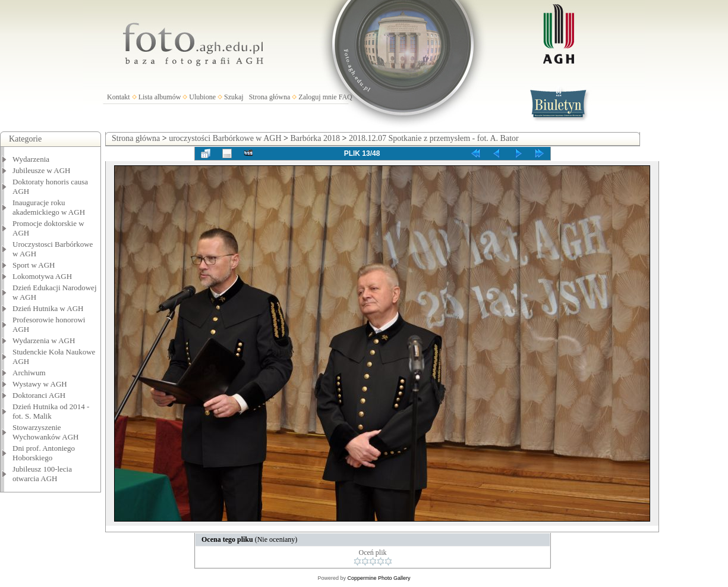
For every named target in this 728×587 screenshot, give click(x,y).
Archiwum (29, 373)
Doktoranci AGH (39, 395)
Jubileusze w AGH (42, 170)
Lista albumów (160, 97)
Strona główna (270, 97)
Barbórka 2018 (315, 138)
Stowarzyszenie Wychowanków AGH (46, 432)
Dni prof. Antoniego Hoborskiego (44, 453)
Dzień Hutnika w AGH (48, 308)
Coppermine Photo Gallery (379, 578)
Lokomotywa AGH (42, 276)
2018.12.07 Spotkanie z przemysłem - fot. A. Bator (434, 138)
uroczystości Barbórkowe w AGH (225, 138)
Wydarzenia (31, 159)
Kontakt (119, 97)
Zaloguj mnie (317, 97)
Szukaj (234, 97)
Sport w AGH (34, 265)
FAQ (346, 97)
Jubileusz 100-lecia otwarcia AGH (42, 474)
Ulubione (202, 97)
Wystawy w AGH (40, 384)
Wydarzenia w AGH (44, 340)
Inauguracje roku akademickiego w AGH (49, 207)
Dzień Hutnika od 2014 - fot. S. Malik (51, 411)
